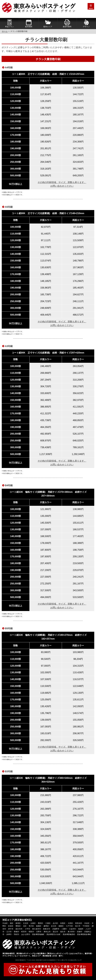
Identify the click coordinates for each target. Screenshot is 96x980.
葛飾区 (61, 926)
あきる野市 (26, 934)
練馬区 (46, 926)
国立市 (55, 932)
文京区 (26, 923)
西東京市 (47, 929)
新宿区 (18, 923)
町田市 (24, 932)
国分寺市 (19, 929)
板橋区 (39, 926)
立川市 (9, 932)
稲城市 (81, 929)
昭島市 (31, 932)
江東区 (48, 923)
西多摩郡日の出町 (54, 934)
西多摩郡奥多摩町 (84, 934)
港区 (12, 923)
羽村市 (16, 934)
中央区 (5, 923)
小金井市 (72, 929)
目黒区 (63, 923)
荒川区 (31, 926)
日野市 (39, 932)
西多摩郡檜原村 (69, 934)
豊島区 (18, 926)
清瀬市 (79, 932)
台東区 (33, 923)
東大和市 (71, 932)
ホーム (5, 31)
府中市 (11, 929)
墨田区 (40, 923)
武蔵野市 (56, 929)
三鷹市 (64, 929)
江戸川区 (69, 926)
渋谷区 (87, 923)
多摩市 (9, 934)
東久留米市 (37, 929)
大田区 (70, 923)
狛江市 (78, 926)
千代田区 (86, 926)
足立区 (54, 926)
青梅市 (16, 932)
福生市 (63, 932)
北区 (25, 926)
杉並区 (11, 926)
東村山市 (47, 932)
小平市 (27, 929)
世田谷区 (79, 923)
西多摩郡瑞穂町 (38, 934)
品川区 (55, 923)
